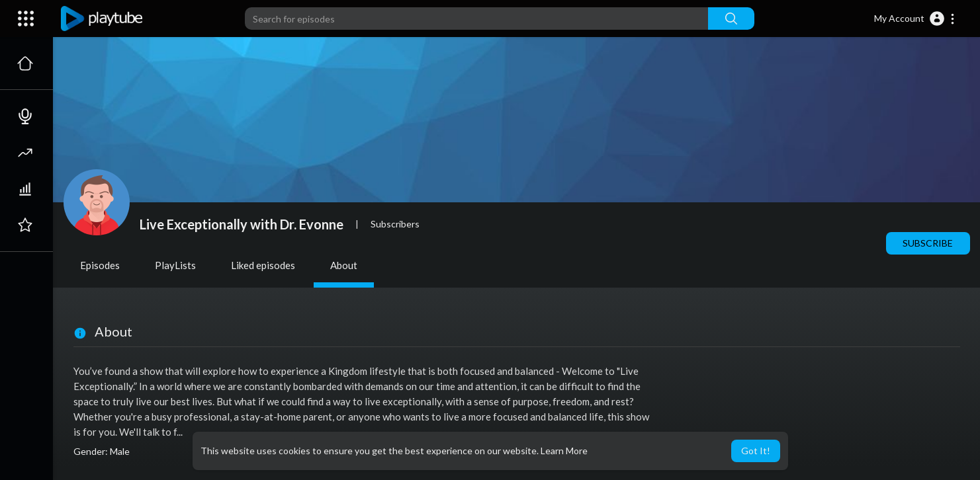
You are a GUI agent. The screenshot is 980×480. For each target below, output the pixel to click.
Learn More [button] (564, 451)
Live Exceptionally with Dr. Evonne (242, 224)
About (344, 265)
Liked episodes (263, 265)
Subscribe (928, 243)
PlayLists (175, 265)
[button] (915, 19)
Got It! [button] (756, 451)
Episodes (100, 265)
